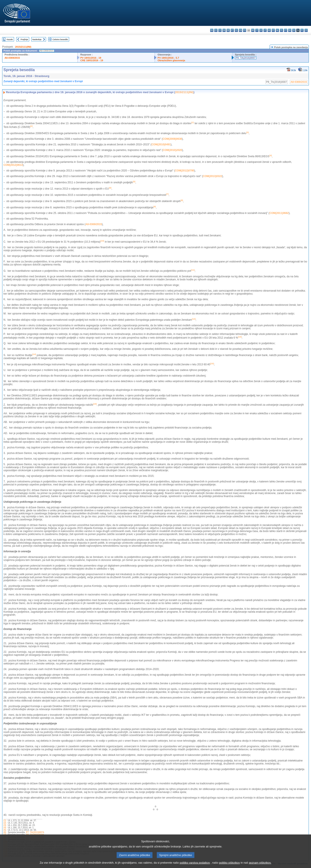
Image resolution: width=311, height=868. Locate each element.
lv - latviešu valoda (261, 30)
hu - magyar (269, 30)
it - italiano (257, 30)
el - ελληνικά (236, 30)
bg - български (212, 30)
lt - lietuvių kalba (265, 30)
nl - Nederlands (277, 30)
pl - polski (282, 30)
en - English (240, 30)
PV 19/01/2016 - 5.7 (168, 58)
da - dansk (224, 30)
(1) (5, 820)
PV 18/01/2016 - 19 (91, 58)
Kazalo (10, 39)
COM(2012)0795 (185, 171)
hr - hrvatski (253, 30)
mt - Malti (273, 30)
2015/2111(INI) (23, 47)
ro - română (290, 30)
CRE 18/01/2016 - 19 (92, 60)
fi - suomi (302, 30)
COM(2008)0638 (172, 139)
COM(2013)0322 (212, 176)
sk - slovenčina (294, 30)
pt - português (286, 30)
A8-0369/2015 (12, 58)
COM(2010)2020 (172, 150)
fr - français (245, 30)
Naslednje (37, 39)
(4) (5, 828)
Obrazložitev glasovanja (171, 60)
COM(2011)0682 (279, 213)
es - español (216, 30)
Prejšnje (24, 39)
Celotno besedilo (60, 39)
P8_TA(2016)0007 (246, 58)
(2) (5, 823)
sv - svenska (306, 30)
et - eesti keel (232, 30)
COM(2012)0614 (13, 165)
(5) (5, 830)
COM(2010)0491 (161, 144)
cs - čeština (220, 30)
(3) (5, 825)
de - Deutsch (228, 30)
